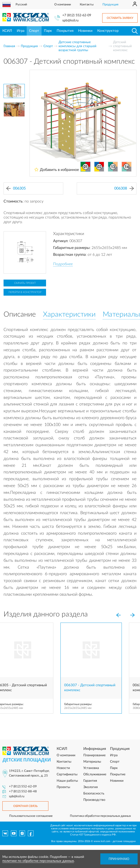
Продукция (110, 5)
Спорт (34, 31)
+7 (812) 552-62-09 (77, 15)
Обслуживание (95, 774)
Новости (63, 768)
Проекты (63, 787)
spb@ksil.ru (70, 21)
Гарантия (90, 781)
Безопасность (94, 794)
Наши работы (67, 781)
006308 (124, 188)
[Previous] (118, 615)
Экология (91, 787)
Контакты (87, 5)
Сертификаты (67, 774)
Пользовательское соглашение (31, 816)
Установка (91, 768)
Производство (94, 800)
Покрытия (65, 31)
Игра (21, 31)
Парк (48, 31)
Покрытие (118, 774)
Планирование (94, 755)
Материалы (92, 762)
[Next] (132, 615)
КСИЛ (7, 31)
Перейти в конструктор (25, 292)
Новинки (85, 31)
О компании (63, 5)
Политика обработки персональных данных (100, 816)
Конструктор (108, 31)
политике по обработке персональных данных (38, 861)
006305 (16, 188)
